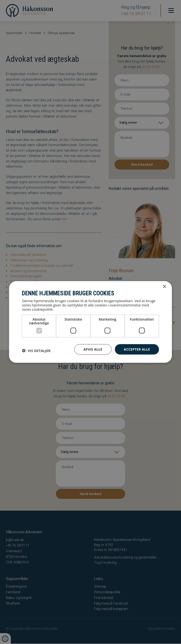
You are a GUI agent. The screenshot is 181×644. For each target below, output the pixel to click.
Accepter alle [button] (137, 349)
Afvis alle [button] (93, 349)
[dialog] (90, 322)
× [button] (164, 287)
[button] (36, 351)
